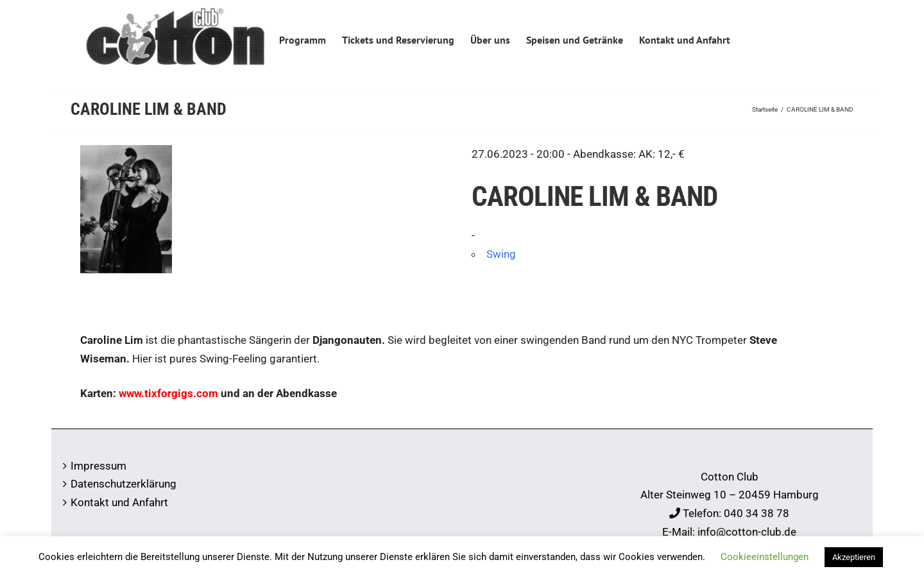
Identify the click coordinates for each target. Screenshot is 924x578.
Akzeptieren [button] (854, 557)
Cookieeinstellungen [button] (765, 557)
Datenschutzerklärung (124, 484)
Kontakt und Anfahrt (119, 502)
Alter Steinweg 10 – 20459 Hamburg (730, 495)
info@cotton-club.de (747, 532)
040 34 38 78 (757, 513)
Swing (501, 254)
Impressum (98, 466)
